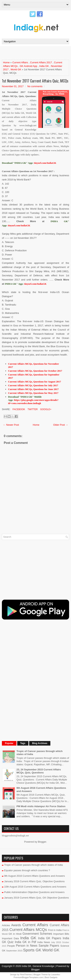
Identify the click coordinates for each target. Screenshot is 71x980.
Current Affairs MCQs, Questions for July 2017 (33, 385)
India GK (44, 66)
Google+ (45, 409)
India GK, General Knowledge (38, 966)
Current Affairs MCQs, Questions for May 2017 (33, 393)
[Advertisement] (36, 53)
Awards (16, 925)
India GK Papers (50, 938)
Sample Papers (49, 946)
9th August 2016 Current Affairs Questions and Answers (35, 876)
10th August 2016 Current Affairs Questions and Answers (35, 887)
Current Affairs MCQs (28, 929)
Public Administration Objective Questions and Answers (34, 892)
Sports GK (32, 950)
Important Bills (61, 934)
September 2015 (14, 951)
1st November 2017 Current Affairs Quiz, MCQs (35, 81)
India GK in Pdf (25, 942)
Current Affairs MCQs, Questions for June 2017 (33, 389)
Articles (6, 925)
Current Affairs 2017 (41, 62)
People (11, 946)
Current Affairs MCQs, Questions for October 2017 (35, 371)
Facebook (18, 409)
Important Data (10, 938)
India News (44, 942)
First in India (55, 930)
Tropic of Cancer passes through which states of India (34, 865)
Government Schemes (37, 934)
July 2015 (56, 942)
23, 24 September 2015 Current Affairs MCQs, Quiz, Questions (39, 771)
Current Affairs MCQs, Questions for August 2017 (35, 382)
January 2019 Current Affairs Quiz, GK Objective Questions (37, 898)
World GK (16, 69)
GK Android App (28, 66)
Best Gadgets (51, 977)
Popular (9, 743)
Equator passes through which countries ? (27, 870)
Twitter (32, 409)
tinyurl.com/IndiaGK (19, 225)
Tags (23, 743)
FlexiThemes (26, 975)
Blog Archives (40, 743)
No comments (35, 86)
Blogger (42, 842)
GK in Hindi (15, 934)
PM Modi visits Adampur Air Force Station (41, 806)
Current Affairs (20, 62)
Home (6, 62)
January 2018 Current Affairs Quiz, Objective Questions (34, 881)
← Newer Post (11, 425)
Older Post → (61, 425)
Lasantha (55, 975)
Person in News (27, 946)
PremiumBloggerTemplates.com (28, 977)
